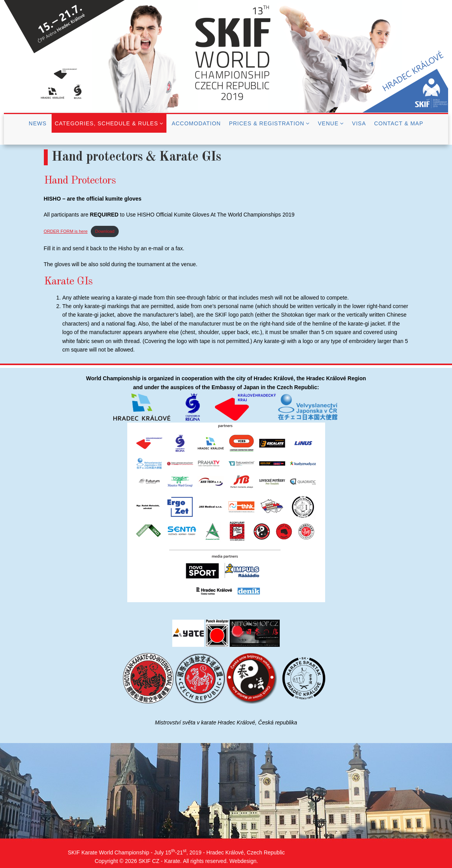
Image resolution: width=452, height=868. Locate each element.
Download (105, 231)
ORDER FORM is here (66, 231)
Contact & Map (399, 123)
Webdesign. (244, 861)
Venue (328, 123)
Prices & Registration (267, 123)
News (38, 123)
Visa (359, 123)
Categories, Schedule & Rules (107, 123)
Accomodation (196, 123)
